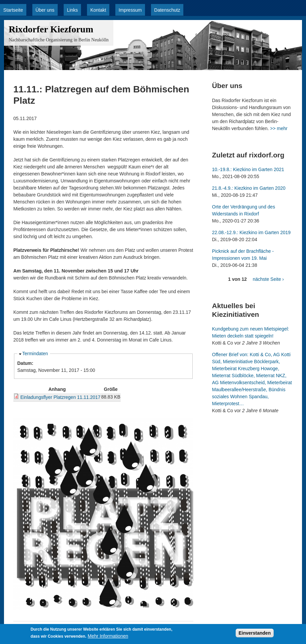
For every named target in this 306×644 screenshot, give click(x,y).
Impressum (130, 10)
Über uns (45, 10)
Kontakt (98, 10)
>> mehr (279, 128)
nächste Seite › (268, 279)
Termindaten (35, 354)
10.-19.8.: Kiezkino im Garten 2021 (248, 169)
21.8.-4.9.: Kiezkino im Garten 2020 (249, 188)
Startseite (13, 10)
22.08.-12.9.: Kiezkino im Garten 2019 (251, 232)
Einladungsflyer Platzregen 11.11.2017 (60, 397)
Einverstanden (255, 633)
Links (72, 10)
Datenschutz (167, 10)
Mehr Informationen (108, 636)
